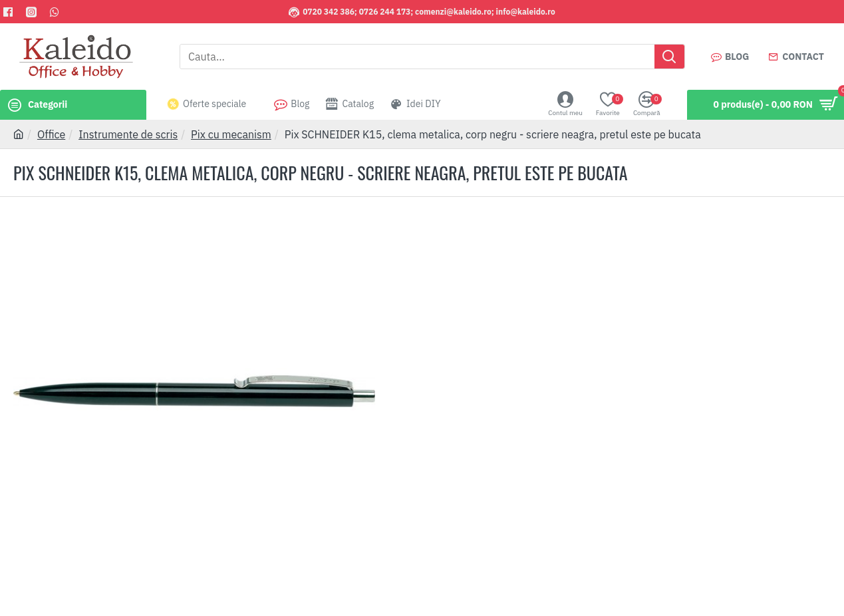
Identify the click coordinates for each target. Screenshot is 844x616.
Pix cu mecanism (231, 134)
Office (51, 134)
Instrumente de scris (128, 134)
